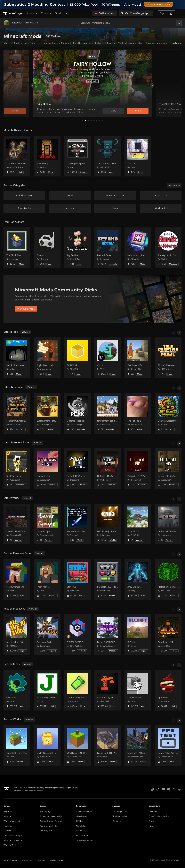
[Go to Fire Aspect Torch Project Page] (138, 358)
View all (26, 332)
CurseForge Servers (85, 840)
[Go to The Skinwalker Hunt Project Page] (17, 156)
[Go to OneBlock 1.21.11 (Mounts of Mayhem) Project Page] (77, 745)
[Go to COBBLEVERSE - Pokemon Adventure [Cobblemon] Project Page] (77, 635)
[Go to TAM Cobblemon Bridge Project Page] (168, 358)
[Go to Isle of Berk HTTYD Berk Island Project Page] (108, 745)
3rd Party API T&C (48, 831)
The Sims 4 (8, 826)
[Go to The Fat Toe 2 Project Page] (138, 413)
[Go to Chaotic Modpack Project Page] (77, 413)
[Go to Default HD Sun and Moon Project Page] (77, 469)
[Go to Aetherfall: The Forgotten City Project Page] (168, 524)
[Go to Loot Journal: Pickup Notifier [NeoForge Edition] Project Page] (138, 248)
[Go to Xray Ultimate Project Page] (138, 579)
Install (138, 111)
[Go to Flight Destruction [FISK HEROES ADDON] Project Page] (47, 358)
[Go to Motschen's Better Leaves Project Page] (168, 579)
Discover (17, 23)
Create (47, 13)
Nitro (151, 826)
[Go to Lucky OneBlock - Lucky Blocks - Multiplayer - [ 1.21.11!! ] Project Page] (47, 745)
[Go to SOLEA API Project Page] (77, 358)
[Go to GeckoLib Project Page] (17, 690)
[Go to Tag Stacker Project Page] (77, 248)
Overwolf (153, 812)
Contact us (117, 821)
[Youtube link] (163, 789)
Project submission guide (51, 816)
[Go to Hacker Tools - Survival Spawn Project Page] (77, 524)
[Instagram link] (152, 789)
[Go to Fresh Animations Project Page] (17, 579)
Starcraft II (8, 831)
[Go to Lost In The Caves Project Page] (17, 358)
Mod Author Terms (58, 860)
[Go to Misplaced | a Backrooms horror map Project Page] (108, 524)
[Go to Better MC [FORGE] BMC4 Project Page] (108, 635)
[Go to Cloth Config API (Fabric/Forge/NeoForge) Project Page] (77, 690)
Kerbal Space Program (13, 836)
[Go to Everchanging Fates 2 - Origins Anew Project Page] (47, 413)
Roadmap (80, 831)
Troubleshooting (120, 816)
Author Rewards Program (51, 821)
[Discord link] (169, 789)
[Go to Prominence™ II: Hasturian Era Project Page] (168, 635)
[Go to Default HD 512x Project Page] (138, 469)
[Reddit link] (180, 789)
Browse (32, 13)
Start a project (46, 812)
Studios (61, 13)
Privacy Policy (28, 860)
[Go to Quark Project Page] (108, 358)
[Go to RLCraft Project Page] (138, 635)
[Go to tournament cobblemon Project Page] (108, 413)
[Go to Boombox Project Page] (47, 248)
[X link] (174, 789)
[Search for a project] (127, 23)
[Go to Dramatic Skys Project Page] (47, 469)
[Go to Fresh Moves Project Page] (47, 579)
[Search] (179, 23)
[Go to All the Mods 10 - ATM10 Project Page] (17, 635)
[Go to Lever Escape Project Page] (47, 524)
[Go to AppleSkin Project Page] (168, 690)
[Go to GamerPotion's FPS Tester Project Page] (168, 745)
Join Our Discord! (84, 812)
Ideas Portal (81, 816)
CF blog (79, 821)
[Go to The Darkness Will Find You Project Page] (108, 156)
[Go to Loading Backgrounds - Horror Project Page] (77, 156)
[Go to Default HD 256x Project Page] (168, 469)
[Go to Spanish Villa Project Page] (138, 524)
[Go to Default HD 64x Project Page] (108, 469)
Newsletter (81, 826)
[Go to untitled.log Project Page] (47, 156)
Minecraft (8, 816)
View (113, 111)
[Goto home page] (13, 13)
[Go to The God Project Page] (138, 156)
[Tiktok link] (158, 789)
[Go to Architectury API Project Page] (108, 690)
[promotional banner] (92, 4)
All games (8, 812)
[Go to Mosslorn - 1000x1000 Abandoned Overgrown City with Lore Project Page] (138, 745)
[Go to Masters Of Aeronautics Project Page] (17, 413)
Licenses (42, 860)
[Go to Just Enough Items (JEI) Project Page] (47, 690)
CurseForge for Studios (159, 816)
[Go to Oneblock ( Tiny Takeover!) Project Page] (17, 745)
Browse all (174, 185)
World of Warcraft (12, 821)
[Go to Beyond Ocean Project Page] (108, 248)
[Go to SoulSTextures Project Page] (17, 469)
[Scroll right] (179, 333)
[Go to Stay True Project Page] (77, 579)
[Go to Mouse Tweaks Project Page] (138, 690)
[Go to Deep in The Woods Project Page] (17, 524)
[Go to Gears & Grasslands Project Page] (168, 413)
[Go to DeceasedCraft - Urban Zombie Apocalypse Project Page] (47, 635)
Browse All (31, 23)
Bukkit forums (82, 836)
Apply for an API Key (49, 826)
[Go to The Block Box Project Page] (17, 248)
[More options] (179, 13)
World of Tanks (10, 845)
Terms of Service (10, 860)
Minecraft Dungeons (13, 840)
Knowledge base (120, 812)
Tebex (151, 821)
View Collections (26, 309)
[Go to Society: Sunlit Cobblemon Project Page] (168, 248)
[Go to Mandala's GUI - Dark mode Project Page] (108, 579)
